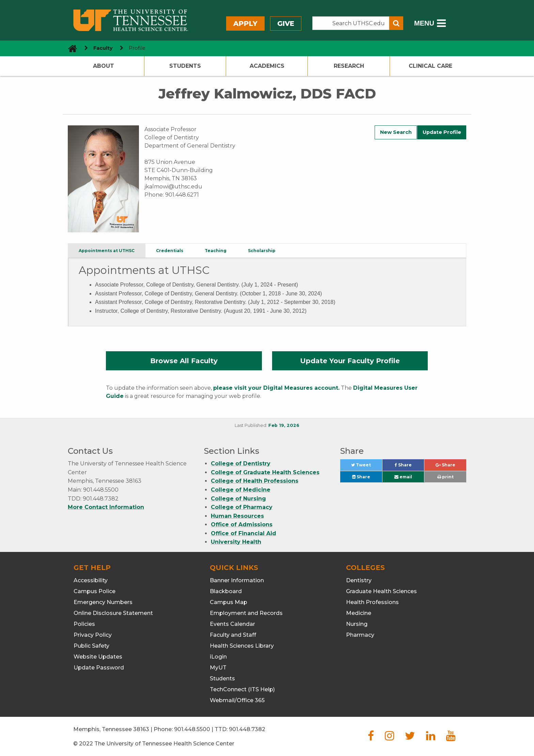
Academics (267, 66)
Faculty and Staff (233, 635)
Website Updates (98, 657)
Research (349, 66)
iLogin (218, 657)
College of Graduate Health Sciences (265, 472)
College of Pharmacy (242, 507)
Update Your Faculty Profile (350, 361)
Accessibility (91, 580)
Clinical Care (430, 66)
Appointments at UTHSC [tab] (107, 251)
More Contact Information (106, 507)
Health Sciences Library (242, 646)
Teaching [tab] (216, 251)
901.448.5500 (192, 729)
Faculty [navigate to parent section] (103, 48)
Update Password (99, 668)
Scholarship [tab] (262, 251)
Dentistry (359, 580)
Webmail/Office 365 (237, 700)
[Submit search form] (396, 23)
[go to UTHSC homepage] (70, 48)
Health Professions (372, 602)
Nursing (357, 624)
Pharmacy (360, 635)
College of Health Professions (255, 481)
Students (185, 66)
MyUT (218, 668)
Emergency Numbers (103, 602)
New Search (396, 132)
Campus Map (229, 602)
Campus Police (95, 591)
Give (286, 24)
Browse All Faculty (184, 361)
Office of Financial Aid (244, 533)
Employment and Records (246, 613)
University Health (236, 542)
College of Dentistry (241, 464)
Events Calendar (232, 624)
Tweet (366, 467)
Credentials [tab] (170, 251)
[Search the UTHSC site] (351, 23)
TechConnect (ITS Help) (242, 689)
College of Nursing (238, 499)
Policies (84, 624)
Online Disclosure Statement (113, 613)
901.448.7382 (247, 729)
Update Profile (442, 132)
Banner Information (237, 580)
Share (409, 467)
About (104, 66)
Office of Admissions (242, 524)
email (403, 477)
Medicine (359, 613)
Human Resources (237, 516)
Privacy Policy (93, 635)
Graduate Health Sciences (381, 591)
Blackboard (226, 591)
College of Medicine (241, 490)
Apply (245, 24)
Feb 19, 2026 (284, 425)
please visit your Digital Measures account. (276, 388)
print (445, 477)
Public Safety (91, 646)
